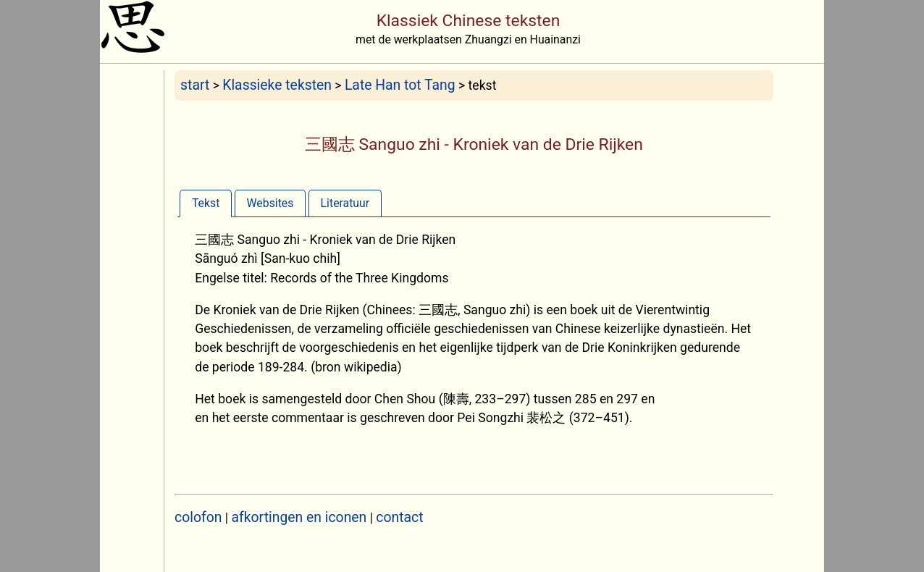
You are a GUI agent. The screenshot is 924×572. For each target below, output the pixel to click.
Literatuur (345, 203)
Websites (270, 203)
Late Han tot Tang (400, 85)
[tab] (206, 203)
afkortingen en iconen (299, 517)
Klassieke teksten (277, 85)
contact (399, 517)
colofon (198, 517)
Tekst (206, 203)
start (195, 85)
